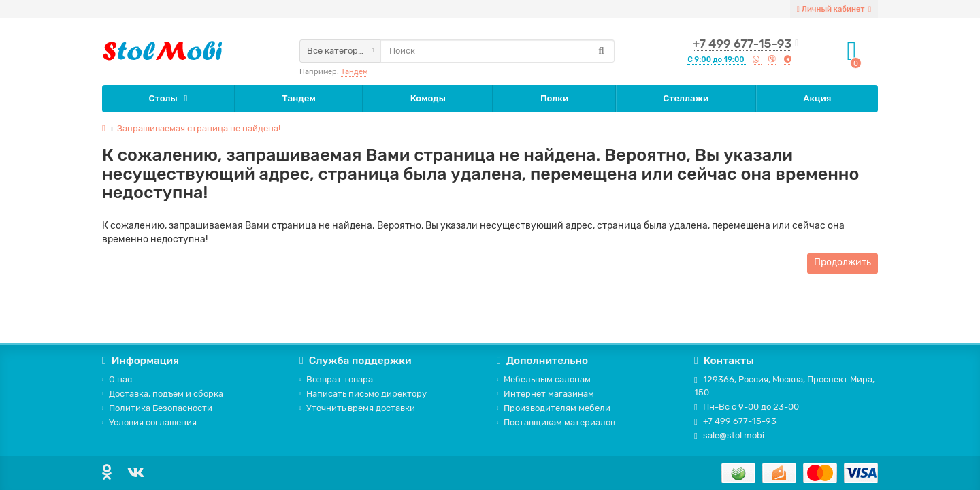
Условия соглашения (149, 422)
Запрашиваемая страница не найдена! (199, 128)
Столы (163, 98)
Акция (817, 98)
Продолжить (843, 262)
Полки (554, 98)
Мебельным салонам (544, 379)
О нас (117, 379)
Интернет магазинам (545, 394)
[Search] (497, 51)
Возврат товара (336, 379)
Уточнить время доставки (357, 408)
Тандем (354, 72)
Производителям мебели (554, 408)
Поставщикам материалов (556, 422)
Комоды (428, 98)
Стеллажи (686, 98)
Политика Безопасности (157, 408)
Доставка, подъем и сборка (163, 394)
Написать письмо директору (363, 394)
